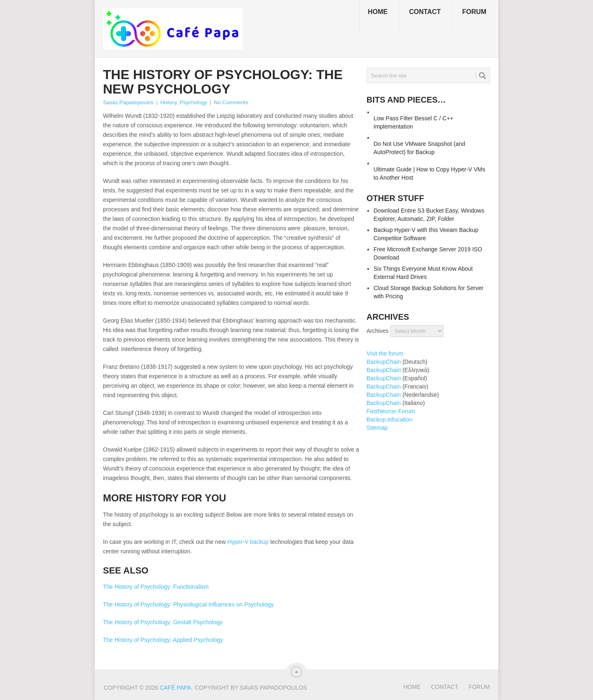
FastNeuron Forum (391, 411)
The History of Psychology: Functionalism (156, 587)
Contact (425, 12)
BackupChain (384, 362)
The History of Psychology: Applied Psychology (163, 640)
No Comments (231, 102)
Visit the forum (385, 354)
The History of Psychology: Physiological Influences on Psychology (188, 604)
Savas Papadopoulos (128, 102)
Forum (474, 12)
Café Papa (176, 688)
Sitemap (377, 428)
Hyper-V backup (248, 542)
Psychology (193, 102)
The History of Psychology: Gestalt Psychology (163, 622)
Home (378, 12)
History (168, 102)
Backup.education (389, 419)
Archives (378, 331)
